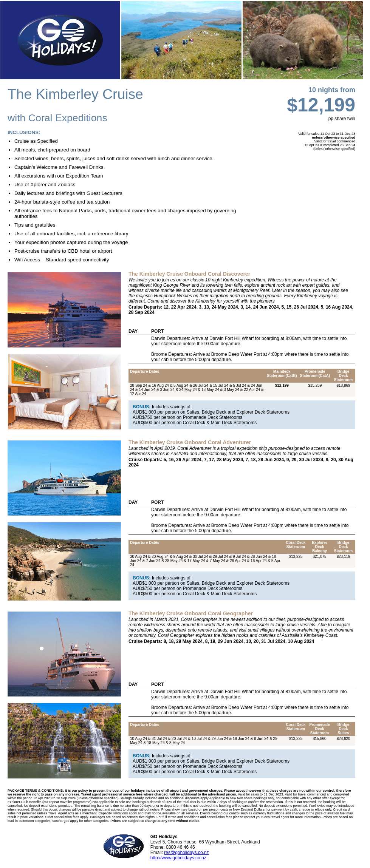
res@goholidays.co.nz (186, 853)
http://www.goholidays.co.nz (178, 858)
